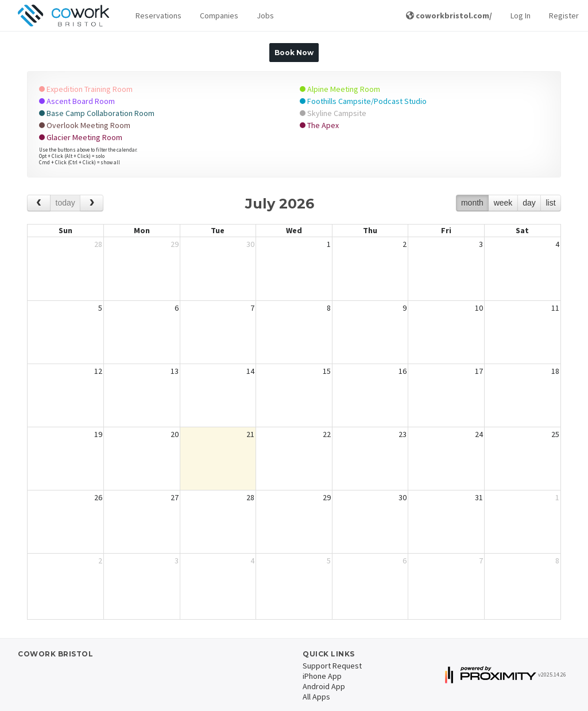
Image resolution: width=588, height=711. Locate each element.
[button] (158, 16)
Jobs (265, 16)
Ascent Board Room (77, 101)
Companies (219, 16)
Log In (521, 16)
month (472, 203)
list (550, 203)
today (65, 203)
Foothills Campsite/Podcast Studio (363, 101)
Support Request (332, 666)
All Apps (316, 697)
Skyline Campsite (333, 113)
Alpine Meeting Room (340, 89)
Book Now (294, 53)
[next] (92, 203)
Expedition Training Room (86, 89)
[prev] (39, 203)
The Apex (319, 125)
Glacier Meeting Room (81, 137)
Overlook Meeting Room (85, 125)
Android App (324, 686)
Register (564, 16)
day (529, 203)
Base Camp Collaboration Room (97, 113)
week (503, 203)
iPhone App (322, 676)
